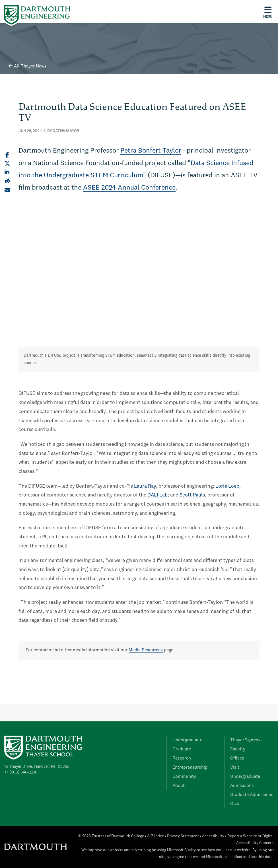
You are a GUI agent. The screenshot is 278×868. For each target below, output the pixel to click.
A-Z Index (156, 836)
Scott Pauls (192, 495)
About (179, 786)
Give (235, 804)
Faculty (238, 749)
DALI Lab (157, 495)
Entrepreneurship (190, 768)
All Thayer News (28, 66)
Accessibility (213, 836)
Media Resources (146, 650)
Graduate (182, 749)
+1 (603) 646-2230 (21, 772)
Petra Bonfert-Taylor (151, 151)
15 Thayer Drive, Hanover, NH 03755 (37, 767)
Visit (235, 768)
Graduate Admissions (252, 795)
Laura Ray (145, 486)
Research (182, 758)
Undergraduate (187, 740)
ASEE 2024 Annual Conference (129, 188)
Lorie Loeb (227, 486)
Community (184, 777)
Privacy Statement (183, 836)
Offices (237, 758)
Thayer (245, 740)
